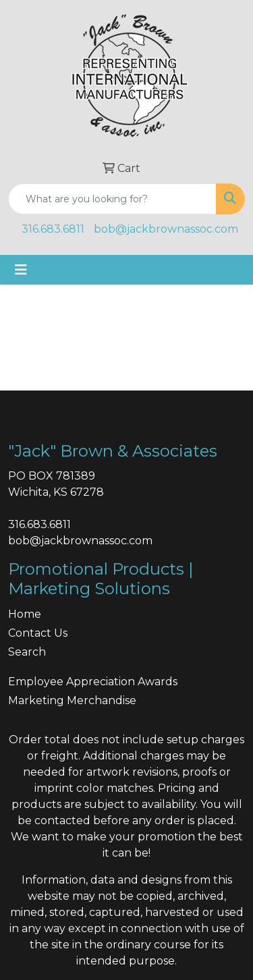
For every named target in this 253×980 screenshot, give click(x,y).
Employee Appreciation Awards (93, 682)
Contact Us (38, 633)
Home (25, 614)
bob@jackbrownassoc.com (166, 229)
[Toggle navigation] (21, 270)
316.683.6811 (53, 229)
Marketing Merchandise (72, 700)
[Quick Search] (112, 199)
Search (27, 652)
